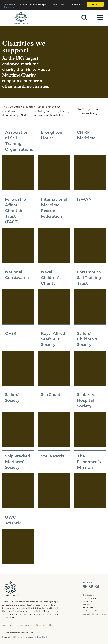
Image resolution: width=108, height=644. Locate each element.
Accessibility (8, 625)
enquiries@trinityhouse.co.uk (94, 614)
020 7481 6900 (90, 611)
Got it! (95, 4)
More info (9, 7)
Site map (40, 625)
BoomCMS (42, 637)
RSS (51, 625)
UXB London (18, 637)
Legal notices (25, 625)
